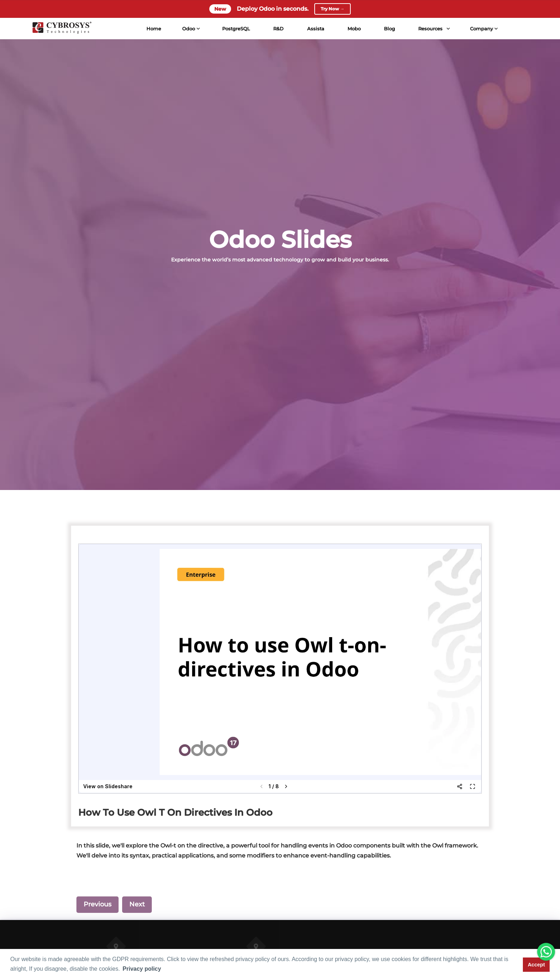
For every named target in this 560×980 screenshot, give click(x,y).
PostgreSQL (236, 29)
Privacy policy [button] (142, 969)
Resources (430, 29)
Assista (315, 29)
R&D (278, 29)
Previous (97, 904)
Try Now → (332, 9)
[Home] (61, 29)
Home (153, 29)
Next (137, 904)
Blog (389, 29)
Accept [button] (536, 965)
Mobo (353, 29)
